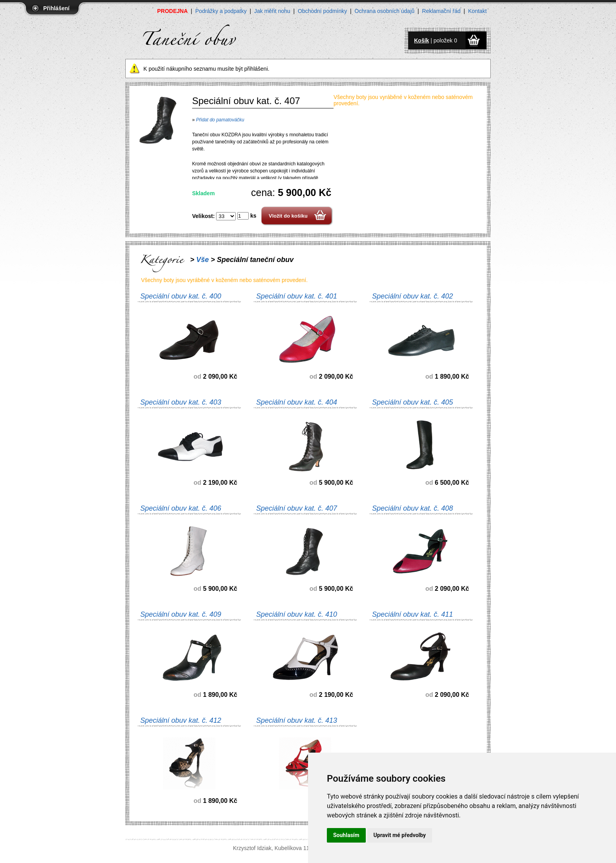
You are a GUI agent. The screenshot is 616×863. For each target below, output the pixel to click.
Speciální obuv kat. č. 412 (181, 720)
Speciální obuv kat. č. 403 (181, 402)
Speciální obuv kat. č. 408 (412, 508)
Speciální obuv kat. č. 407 (297, 508)
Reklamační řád (441, 11)
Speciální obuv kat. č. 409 (181, 614)
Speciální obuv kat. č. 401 (297, 296)
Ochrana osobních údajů (385, 11)
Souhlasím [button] (346, 835)
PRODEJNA (172, 11)
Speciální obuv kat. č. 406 (181, 508)
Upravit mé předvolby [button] (400, 835)
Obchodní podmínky (322, 11)
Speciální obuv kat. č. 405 (412, 402)
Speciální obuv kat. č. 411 (412, 614)
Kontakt (478, 11)
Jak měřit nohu (272, 11)
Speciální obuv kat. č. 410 (297, 614)
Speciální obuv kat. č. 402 (412, 296)
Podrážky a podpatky (221, 11)
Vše (203, 260)
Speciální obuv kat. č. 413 (297, 720)
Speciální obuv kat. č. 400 (181, 296)
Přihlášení (56, 8)
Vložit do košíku (288, 216)
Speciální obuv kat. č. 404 (297, 402)
